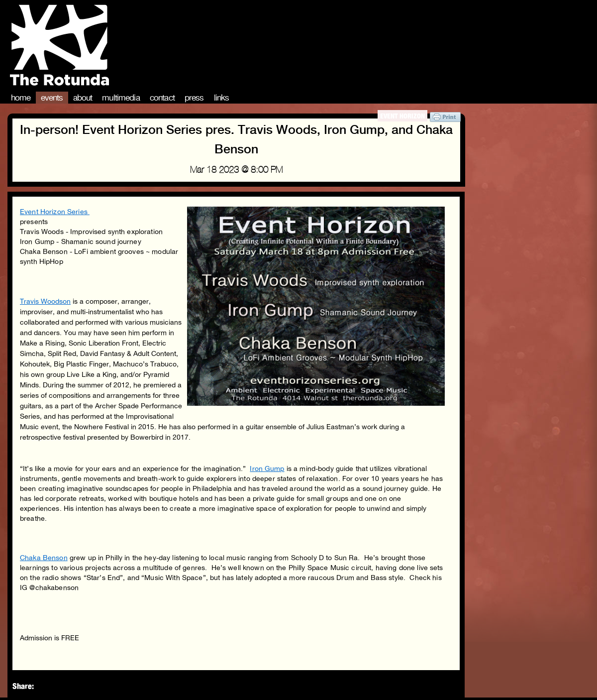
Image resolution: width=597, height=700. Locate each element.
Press (194, 98)
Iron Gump (267, 468)
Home (21, 98)
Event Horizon (402, 116)
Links (222, 98)
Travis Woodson (45, 301)
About (83, 98)
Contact (162, 98)
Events (52, 98)
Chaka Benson (44, 558)
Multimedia (121, 98)
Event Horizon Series (55, 212)
